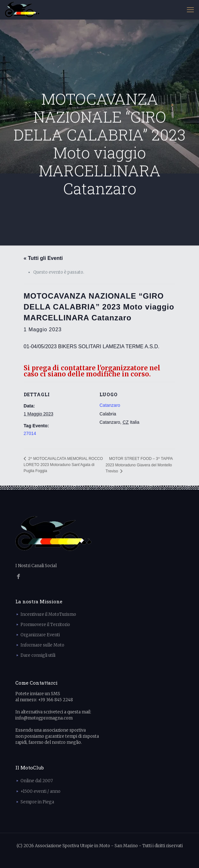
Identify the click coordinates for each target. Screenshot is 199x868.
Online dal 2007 (37, 781)
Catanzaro (110, 405)
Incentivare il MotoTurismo (48, 614)
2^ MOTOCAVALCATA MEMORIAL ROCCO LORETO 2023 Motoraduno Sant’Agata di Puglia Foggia (63, 465)
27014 (30, 433)
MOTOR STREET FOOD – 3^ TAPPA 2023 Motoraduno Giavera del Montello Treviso (139, 465)
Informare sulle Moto (42, 645)
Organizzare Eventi (40, 635)
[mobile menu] (190, 10)
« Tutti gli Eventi (43, 258)
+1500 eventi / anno (40, 791)
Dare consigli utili (38, 655)
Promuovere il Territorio (45, 625)
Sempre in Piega (37, 802)
